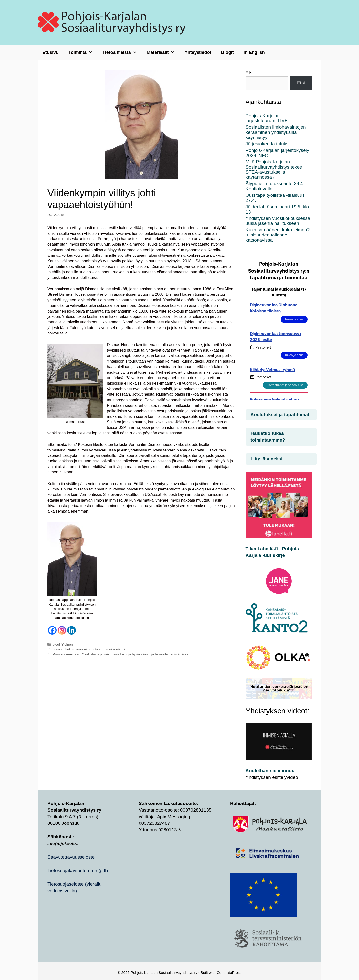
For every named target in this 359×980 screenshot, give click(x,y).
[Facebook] (52, 630)
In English (254, 52)
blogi (56, 644)
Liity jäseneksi (267, 459)
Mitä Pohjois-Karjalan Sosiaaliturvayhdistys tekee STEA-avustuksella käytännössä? (274, 170)
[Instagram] (62, 630)
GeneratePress (229, 972)
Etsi (250, 73)
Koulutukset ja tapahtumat (280, 415)
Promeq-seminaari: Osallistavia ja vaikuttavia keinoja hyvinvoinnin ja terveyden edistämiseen (121, 654)
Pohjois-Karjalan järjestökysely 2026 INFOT (278, 153)
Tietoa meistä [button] (122, 52)
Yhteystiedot (198, 52)
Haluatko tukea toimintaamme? (268, 437)
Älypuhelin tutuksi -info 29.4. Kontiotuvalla (275, 186)
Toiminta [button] (83, 52)
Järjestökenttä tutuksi (268, 144)
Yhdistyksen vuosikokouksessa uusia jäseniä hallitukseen (278, 221)
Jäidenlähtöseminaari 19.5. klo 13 (277, 209)
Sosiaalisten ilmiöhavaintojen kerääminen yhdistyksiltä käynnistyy (276, 132)
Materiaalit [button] (163, 52)
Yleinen (67, 644)
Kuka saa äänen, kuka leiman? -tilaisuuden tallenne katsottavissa (278, 235)
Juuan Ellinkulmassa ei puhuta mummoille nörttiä (89, 649)
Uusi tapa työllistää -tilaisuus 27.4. (275, 198)
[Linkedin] (71, 630)
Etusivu (50, 52)
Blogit (228, 52)
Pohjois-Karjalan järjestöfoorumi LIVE (267, 118)
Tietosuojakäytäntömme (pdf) (78, 871)
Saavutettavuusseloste (71, 857)
